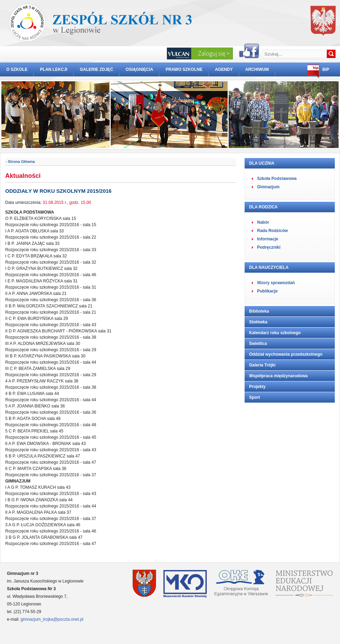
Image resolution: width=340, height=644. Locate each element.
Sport (254, 397)
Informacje (268, 239)
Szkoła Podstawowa (277, 179)
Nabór (263, 222)
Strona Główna (22, 162)
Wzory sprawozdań (276, 283)
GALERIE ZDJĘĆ (96, 69)
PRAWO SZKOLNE (184, 69)
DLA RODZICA (263, 207)
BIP (326, 69)
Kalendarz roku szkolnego (275, 333)
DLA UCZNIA (262, 163)
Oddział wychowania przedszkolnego (286, 354)
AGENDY (224, 69)
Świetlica (258, 344)
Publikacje (267, 291)
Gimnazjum (268, 187)
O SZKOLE (17, 69)
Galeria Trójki (262, 365)
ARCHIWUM (257, 69)
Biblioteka (259, 311)
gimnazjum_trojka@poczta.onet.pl (52, 619)
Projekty (257, 387)
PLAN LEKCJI (54, 69)
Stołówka (258, 322)
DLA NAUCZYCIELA (269, 267)
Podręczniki (269, 247)
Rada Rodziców (273, 231)
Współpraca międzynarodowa (278, 376)
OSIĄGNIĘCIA (139, 69)
